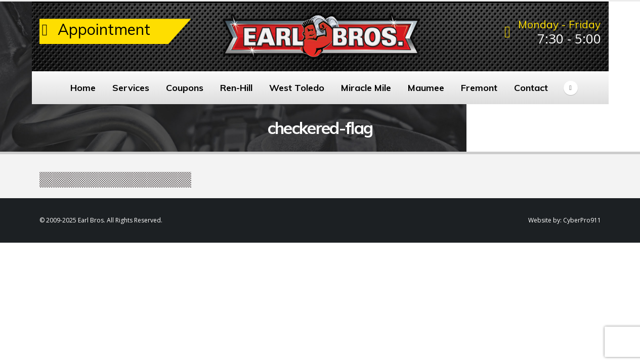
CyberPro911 (582, 220)
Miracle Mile (366, 88)
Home (83, 88)
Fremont (479, 88)
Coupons (185, 88)
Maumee (426, 88)
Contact (531, 88)
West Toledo (297, 88)
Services (131, 88)
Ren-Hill (236, 88)
